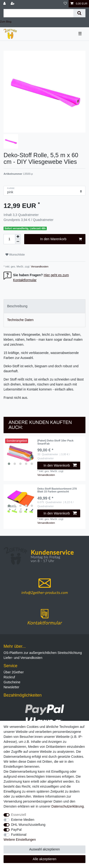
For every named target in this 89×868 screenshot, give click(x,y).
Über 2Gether (14, 672)
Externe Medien (23, 820)
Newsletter (11, 687)
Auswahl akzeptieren (44, 849)
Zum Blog (6, 22)
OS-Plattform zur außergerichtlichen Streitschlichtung (43, 653)
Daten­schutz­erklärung (68, 806)
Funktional (19, 835)
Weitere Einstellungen (20, 840)
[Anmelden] (5, 4)
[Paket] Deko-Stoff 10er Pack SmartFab (55, 442)
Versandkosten (39, 266)
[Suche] (79, 13)
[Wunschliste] (65, 4)
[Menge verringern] (18, 242)
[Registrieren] (13, 4)
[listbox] (20, 453)
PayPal (16, 830)
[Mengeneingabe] (9, 239)
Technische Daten (20, 320)
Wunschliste (15, 255)
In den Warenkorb (61, 239)
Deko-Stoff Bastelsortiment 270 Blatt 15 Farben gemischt (57, 490)
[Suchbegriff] (38, 13)
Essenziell (19, 815)
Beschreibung (17, 306)
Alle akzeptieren (45, 859)
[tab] (44, 306)
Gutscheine (12, 682)
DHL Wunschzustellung (28, 825)
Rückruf (9, 677)
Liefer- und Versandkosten (23, 658)
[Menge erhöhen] (18, 237)
